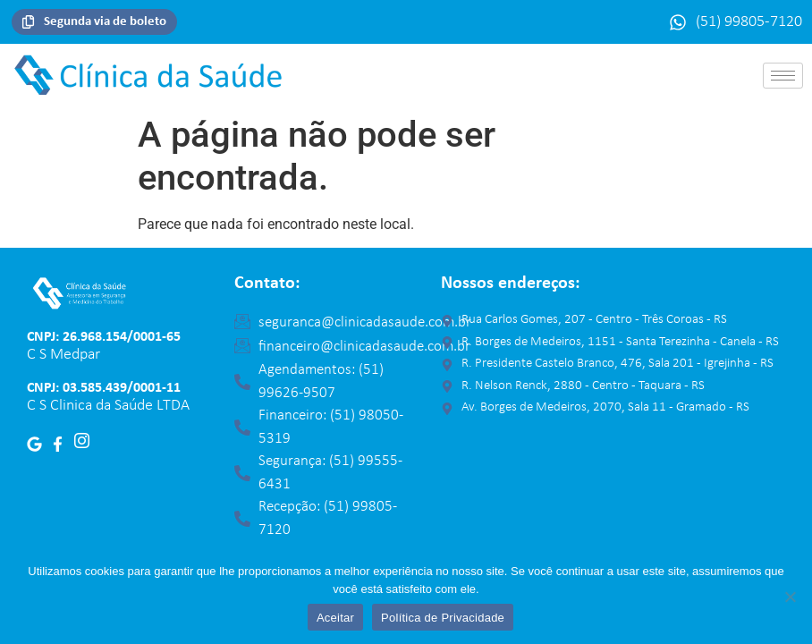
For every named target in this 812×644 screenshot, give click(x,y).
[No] (790, 597)
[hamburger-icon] (783, 76)
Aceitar (335, 618)
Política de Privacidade (443, 618)
